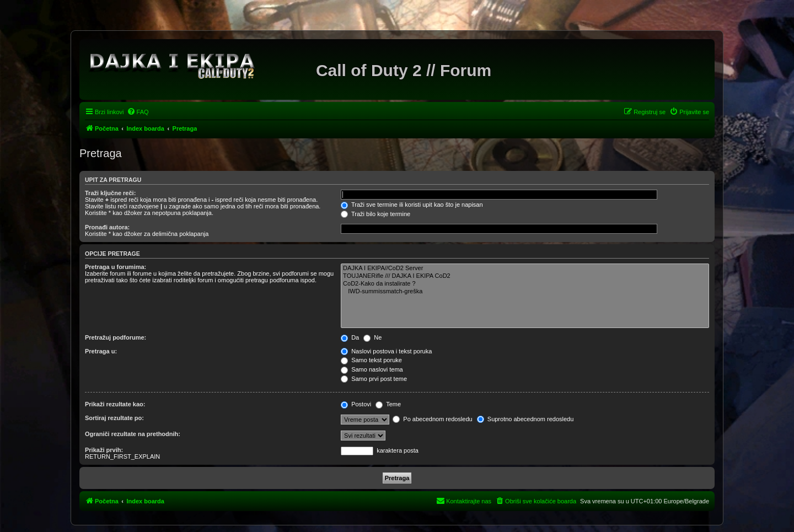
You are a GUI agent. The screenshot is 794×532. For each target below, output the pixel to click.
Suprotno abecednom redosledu (525, 419)
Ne (372, 337)
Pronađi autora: (107, 227)
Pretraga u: (101, 351)
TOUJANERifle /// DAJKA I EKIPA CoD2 (525, 276)
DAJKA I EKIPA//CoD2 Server (525, 268)
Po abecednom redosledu (432, 419)
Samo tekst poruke (371, 360)
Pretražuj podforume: (116, 337)
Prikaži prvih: (104, 450)
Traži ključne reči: (110, 193)
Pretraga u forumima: (116, 267)
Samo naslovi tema (372, 369)
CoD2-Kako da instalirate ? (525, 284)
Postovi (356, 404)
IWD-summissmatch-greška (525, 292)
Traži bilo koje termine (375, 214)
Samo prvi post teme (374, 379)
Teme (388, 404)
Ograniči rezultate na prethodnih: (133, 434)
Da (350, 337)
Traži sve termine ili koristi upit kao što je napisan (412, 205)
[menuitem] (138, 112)
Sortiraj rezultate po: (114, 418)
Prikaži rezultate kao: (115, 404)
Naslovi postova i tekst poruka (386, 351)
